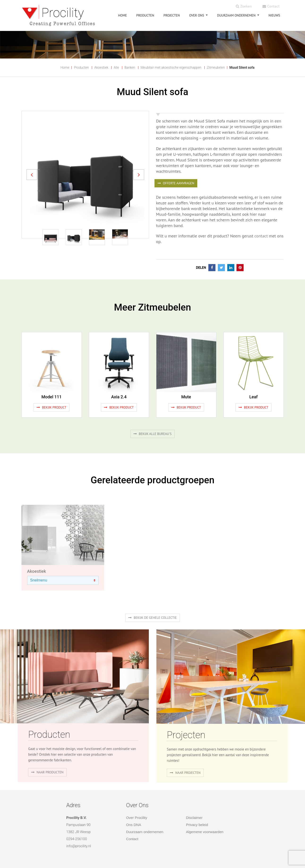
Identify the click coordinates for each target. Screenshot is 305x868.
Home (65, 67)
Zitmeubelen (216, 67)
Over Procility (137, 818)
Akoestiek (101, 67)
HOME (123, 15)
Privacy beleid (197, 825)
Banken (130, 67)
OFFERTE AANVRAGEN (176, 183)
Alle (116, 67)
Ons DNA (134, 825)
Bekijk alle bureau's (152, 434)
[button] (32, 175)
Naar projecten (185, 773)
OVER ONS (197, 15)
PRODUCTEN (145, 15)
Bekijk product (52, 407)
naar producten (47, 772)
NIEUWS (274, 15)
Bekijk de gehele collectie (152, 618)
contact (261, 236)
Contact (271, 6)
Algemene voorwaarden (205, 832)
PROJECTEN (172, 15)
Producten (81, 67)
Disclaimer (194, 818)
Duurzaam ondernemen (237, 15)
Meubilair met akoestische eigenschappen (171, 67)
